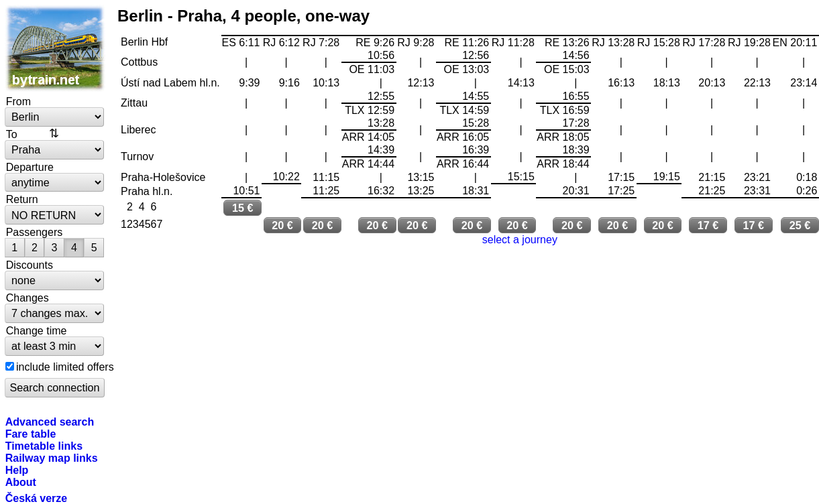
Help (17, 470)
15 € (243, 208)
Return (22, 199)
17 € (708, 225)
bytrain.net (55, 48)
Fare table (31, 434)
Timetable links (44, 446)
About (21, 482)
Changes (28, 298)
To (12, 134)
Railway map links (52, 458)
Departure (30, 167)
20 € (282, 225)
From (18, 101)
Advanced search (50, 422)
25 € (800, 225)
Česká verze (37, 498)
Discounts (30, 265)
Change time (37, 330)
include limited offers (65, 367)
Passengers (35, 232)
